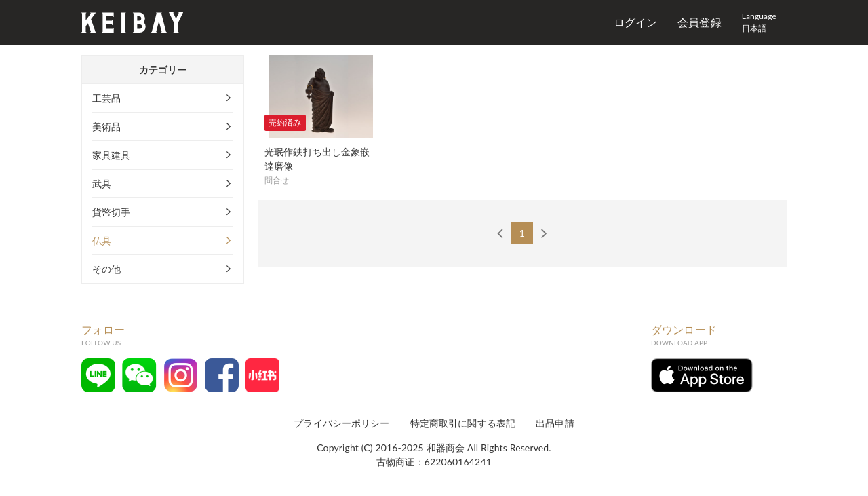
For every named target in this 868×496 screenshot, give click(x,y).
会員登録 (699, 22)
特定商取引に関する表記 (463, 423)
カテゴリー (163, 70)
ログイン (636, 22)
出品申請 (555, 423)
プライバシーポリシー (341, 423)
